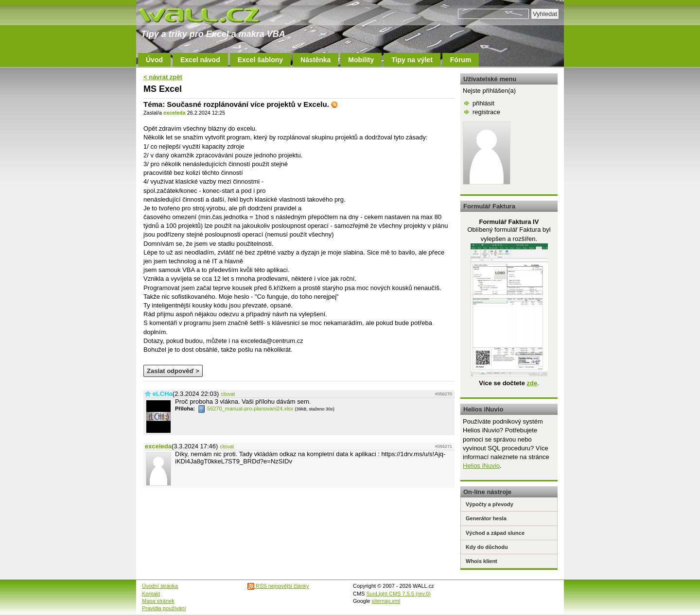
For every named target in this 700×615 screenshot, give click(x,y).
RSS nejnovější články (278, 586)
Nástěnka (315, 60)
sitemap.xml (386, 601)
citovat (228, 394)
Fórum (461, 60)
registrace (486, 112)
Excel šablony (260, 60)
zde (532, 383)
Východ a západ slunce (495, 533)
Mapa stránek (158, 601)
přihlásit (483, 103)
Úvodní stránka (160, 586)
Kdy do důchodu (487, 547)
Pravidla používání (164, 608)
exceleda (175, 113)
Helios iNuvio (481, 466)
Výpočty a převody (490, 504)
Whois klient (481, 561)
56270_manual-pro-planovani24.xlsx (245, 409)
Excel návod (200, 60)
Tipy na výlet (412, 60)
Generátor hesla (486, 518)
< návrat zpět (163, 77)
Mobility (361, 60)
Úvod (154, 60)
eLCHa (163, 394)
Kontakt (151, 594)
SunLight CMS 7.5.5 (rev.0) (399, 594)
